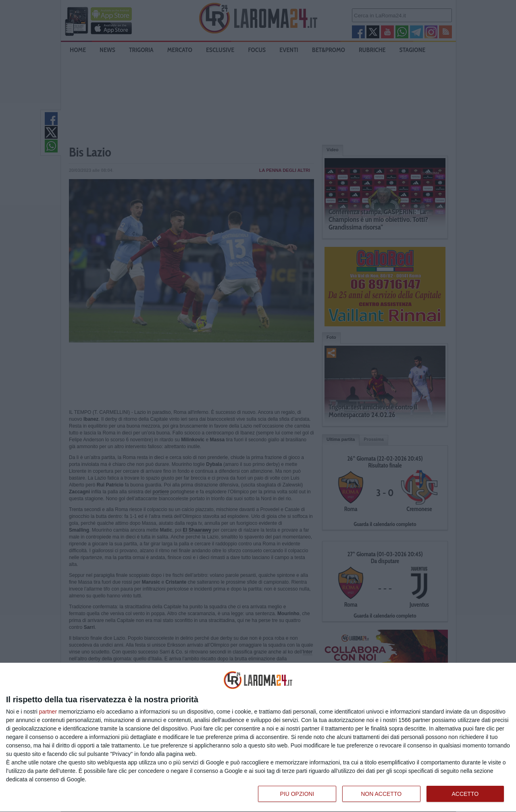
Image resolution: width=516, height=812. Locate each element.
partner (48, 712)
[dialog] (258, 738)
